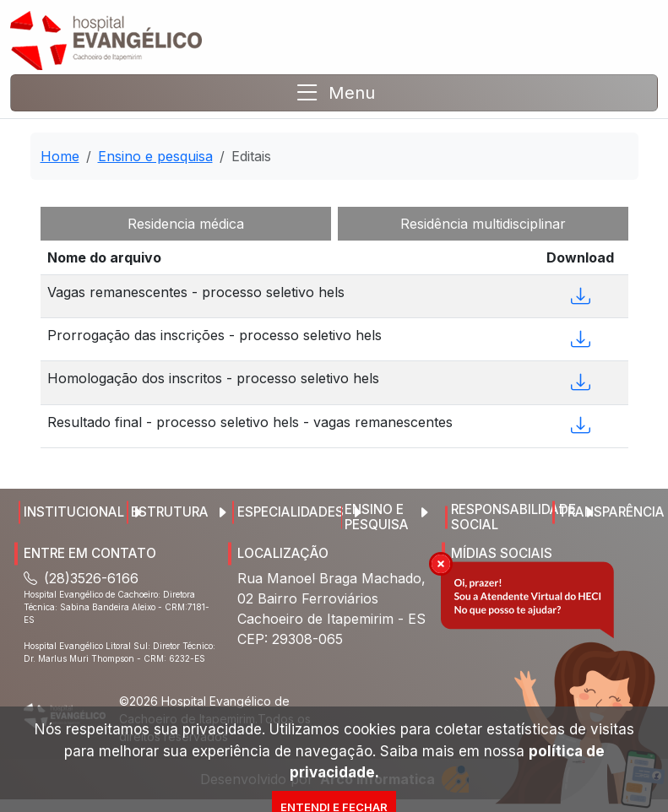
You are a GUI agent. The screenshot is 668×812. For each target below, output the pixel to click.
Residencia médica (186, 224)
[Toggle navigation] (334, 93)
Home (60, 156)
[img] (441, 564)
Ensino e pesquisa (155, 156)
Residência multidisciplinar (483, 224)
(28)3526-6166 (81, 578)
